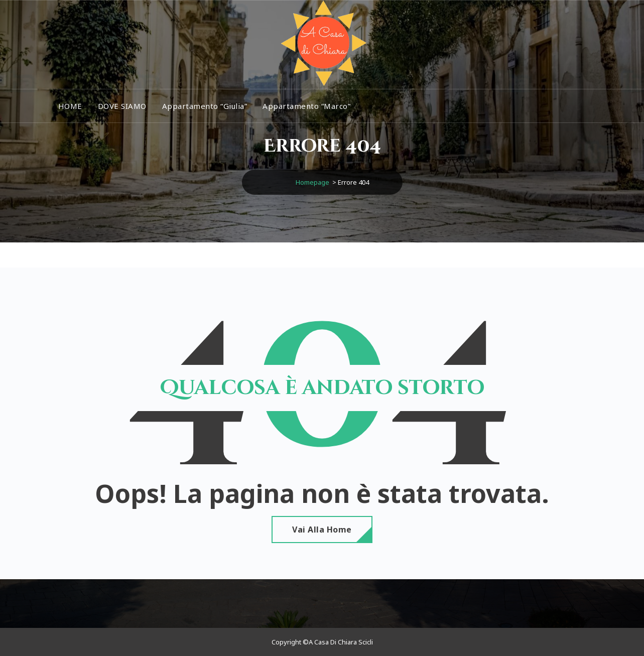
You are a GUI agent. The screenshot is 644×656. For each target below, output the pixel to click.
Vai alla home (322, 530)
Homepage (312, 182)
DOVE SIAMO (122, 106)
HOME (70, 106)
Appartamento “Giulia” (205, 106)
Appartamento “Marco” (306, 106)
